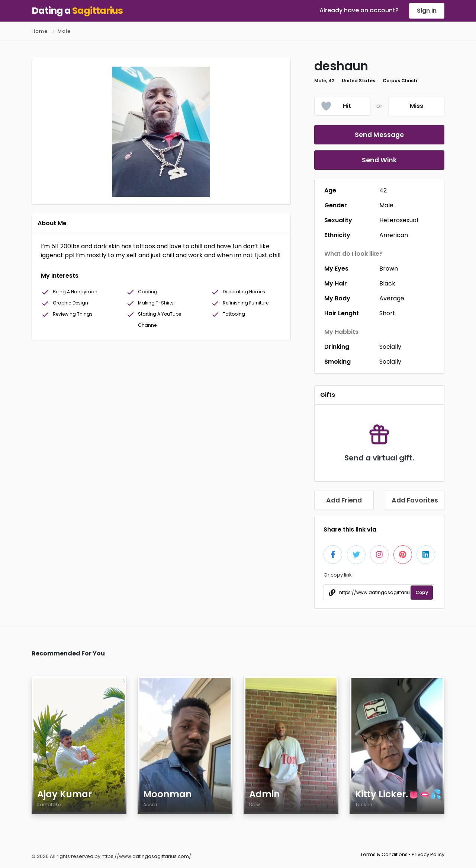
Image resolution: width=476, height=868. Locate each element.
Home (40, 31)
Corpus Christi (400, 81)
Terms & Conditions (384, 854)
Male (64, 31)
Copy (422, 592)
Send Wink (379, 160)
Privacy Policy (428, 854)
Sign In (427, 11)
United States (358, 81)
